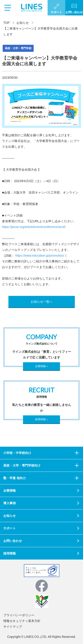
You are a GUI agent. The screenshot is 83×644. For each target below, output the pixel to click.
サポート (10, 528)
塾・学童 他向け (15, 478)
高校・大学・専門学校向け (22, 465)
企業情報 (10, 491)
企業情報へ (42, 366)
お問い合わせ (13, 541)
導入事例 (10, 503)
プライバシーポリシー (19, 615)
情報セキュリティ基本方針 (22, 621)
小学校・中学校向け (17, 453)
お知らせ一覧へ (42, 302)
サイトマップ (13, 627)
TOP (7, 23)
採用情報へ (42, 419)
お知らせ (23, 23)
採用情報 (10, 553)
